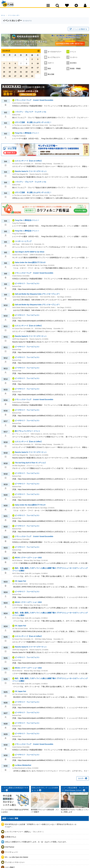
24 (38, 73)
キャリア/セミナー (54, 58)
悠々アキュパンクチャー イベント (28, 432)
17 (38, 69)
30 (32, 77)
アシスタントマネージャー (15, 863)
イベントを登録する (78, 30)
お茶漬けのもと (11, 838)
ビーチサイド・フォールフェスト (27, 285)
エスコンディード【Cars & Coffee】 (29, 162)
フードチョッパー (11, 853)
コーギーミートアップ (23, 242)
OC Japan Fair (21, 582)
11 (4, 69)
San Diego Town (11, 6)
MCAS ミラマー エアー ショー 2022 (28, 558)
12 (10, 69)
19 (10, 73)
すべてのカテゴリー (55, 53)
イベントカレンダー (12, 15)
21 (21, 73)
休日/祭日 (73, 64)
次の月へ (83, 779)
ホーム (3, 15)
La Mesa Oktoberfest (23, 766)
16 (32, 69)
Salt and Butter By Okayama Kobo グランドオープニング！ (38, 295)
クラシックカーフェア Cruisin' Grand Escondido (34, 101)
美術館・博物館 (75, 70)
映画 (49, 70)
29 (26, 77)
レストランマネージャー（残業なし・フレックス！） (25, 833)
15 (26, 69)
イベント (73, 53)
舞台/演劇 (51, 75)
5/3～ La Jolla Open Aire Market (16, 858)
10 (38, 64)
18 (4, 73)
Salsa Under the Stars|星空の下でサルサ (30, 263)
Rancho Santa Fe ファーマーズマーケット (31, 172)
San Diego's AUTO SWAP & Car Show (30, 253)
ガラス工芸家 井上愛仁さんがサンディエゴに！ (33, 123)
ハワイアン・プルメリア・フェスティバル (31, 113)
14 (21, 69)
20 (15, 73)
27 (15, 77)
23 (32, 73)
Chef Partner (10, 848)
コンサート (74, 58)
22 (26, 73)
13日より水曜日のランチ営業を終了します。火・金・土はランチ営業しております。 (36, 843)
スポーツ (51, 64)
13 (15, 69)
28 (21, 77)
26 (10, 77)
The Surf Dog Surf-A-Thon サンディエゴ (30, 464)
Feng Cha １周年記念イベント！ (27, 134)
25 (4, 77)
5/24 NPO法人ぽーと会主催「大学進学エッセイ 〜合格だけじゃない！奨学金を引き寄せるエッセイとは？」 (41, 826)
